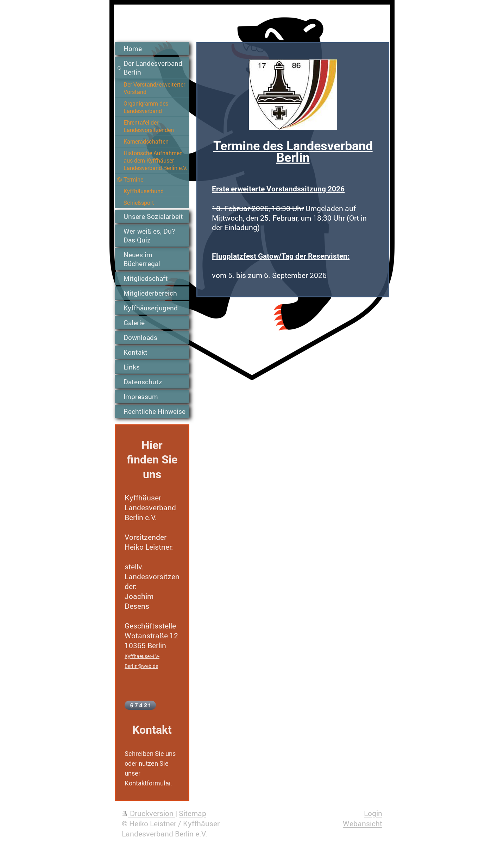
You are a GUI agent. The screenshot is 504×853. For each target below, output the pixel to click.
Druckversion (149, 813)
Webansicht (363, 823)
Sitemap (193, 813)
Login (373, 813)
